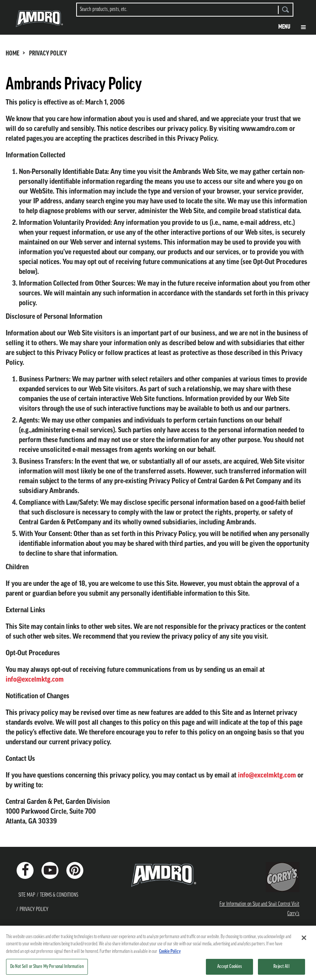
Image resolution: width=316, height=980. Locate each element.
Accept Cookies (230, 971)
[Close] (304, 942)
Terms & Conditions (59, 895)
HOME (12, 54)
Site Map (27, 895)
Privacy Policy (34, 910)
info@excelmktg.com (35, 679)
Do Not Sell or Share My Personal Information (47, 971)
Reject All (281, 971)
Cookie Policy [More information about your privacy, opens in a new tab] (170, 955)
